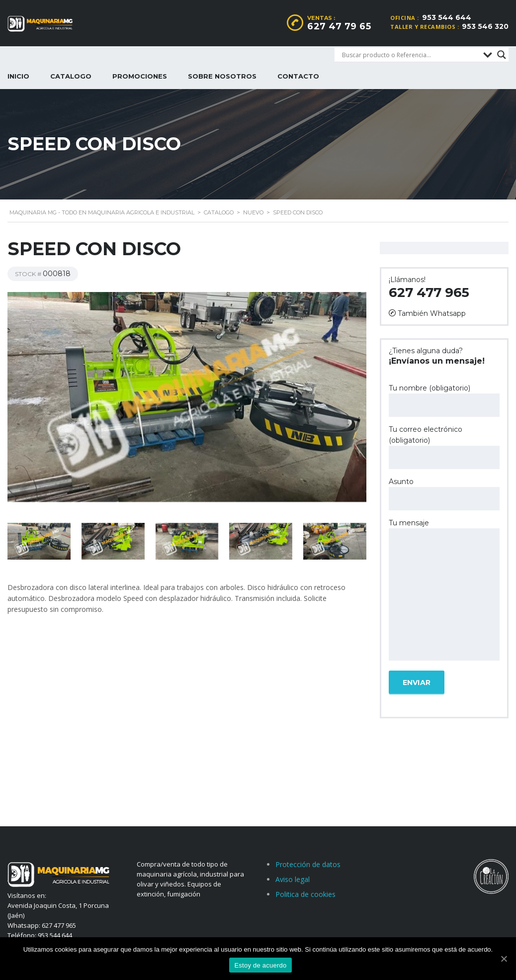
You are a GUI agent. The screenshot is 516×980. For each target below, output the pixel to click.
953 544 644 (447, 17)
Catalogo (71, 76)
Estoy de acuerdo (260, 965)
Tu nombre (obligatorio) (444, 400)
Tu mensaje (444, 590)
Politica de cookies (305, 894)
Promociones (140, 76)
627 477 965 (429, 293)
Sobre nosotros (222, 76)
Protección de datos (308, 864)
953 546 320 (485, 26)
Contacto (298, 76)
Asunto (444, 494)
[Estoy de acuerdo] (504, 959)
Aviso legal (293, 879)
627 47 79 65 (339, 26)
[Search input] (410, 55)
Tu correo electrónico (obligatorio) (444, 447)
